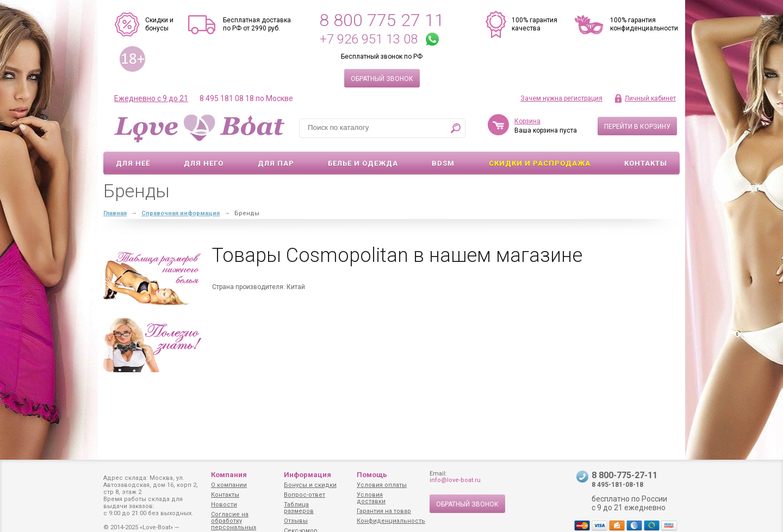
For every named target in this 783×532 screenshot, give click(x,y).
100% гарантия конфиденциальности (644, 24)
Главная (115, 213)
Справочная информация (181, 213)
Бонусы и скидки (310, 485)
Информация (307, 475)
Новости (224, 505)
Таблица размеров (299, 508)
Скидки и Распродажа (540, 163)
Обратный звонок (382, 79)
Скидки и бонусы (159, 24)
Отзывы (296, 521)
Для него (204, 163)
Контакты (646, 163)
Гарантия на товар (384, 511)
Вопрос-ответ (304, 495)
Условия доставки (371, 498)
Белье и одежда (363, 163)
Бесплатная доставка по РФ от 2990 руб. (257, 24)
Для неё (133, 163)
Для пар (276, 163)
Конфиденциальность (391, 521)
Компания (229, 475)
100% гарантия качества (535, 24)
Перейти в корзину (637, 127)
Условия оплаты (382, 485)
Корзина (527, 121)
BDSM (443, 163)
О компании (229, 485)
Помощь (372, 475)
